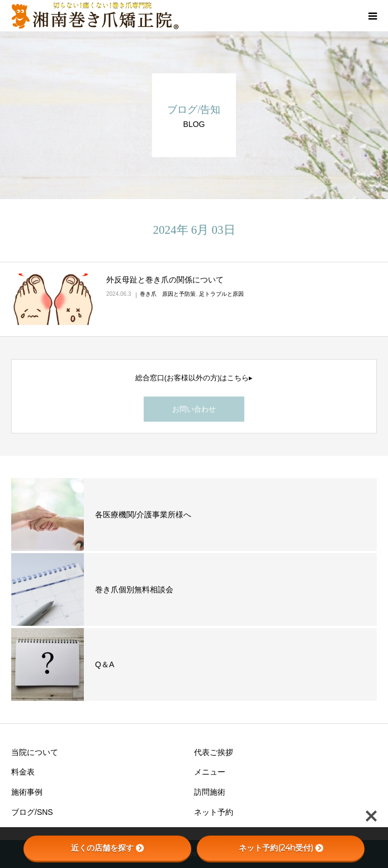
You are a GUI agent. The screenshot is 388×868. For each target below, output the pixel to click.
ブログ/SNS (32, 812)
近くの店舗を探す (107, 848)
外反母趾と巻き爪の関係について (165, 280)
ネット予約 (214, 812)
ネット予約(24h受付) (281, 848)
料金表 (23, 772)
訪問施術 (210, 792)
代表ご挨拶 (214, 752)
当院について (35, 752)
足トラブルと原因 (221, 294)
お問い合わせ (194, 409)
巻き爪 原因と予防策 (168, 294)
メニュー (210, 772)
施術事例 (27, 792)
